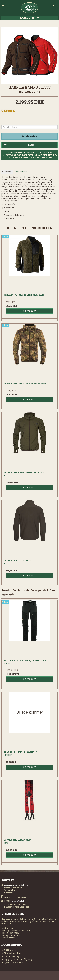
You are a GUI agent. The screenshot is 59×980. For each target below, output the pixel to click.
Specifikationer (21, 172)
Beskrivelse (7, 172)
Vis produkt (30, 311)
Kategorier (29, 18)
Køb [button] (18, 145)
